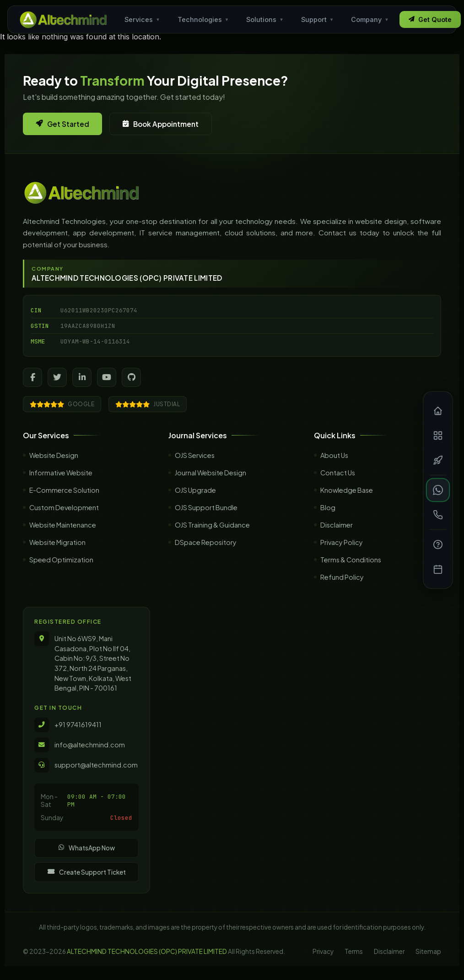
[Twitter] (57, 377)
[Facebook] (32, 377)
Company (370, 19)
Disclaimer (389, 951)
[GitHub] (131, 377)
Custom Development (64, 517)
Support (318, 19)
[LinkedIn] (82, 377)
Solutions (265, 19)
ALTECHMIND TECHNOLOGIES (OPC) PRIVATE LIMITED (147, 951)
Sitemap (428, 951)
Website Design (54, 464)
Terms (354, 951)
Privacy (323, 951)
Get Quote (430, 19)
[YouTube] (107, 377)
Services (142, 19)
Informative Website (61, 482)
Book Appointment (161, 124)
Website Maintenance (63, 534)
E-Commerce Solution (64, 499)
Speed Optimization (61, 569)
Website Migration (57, 551)
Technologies (203, 19)
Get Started (62, 124)
